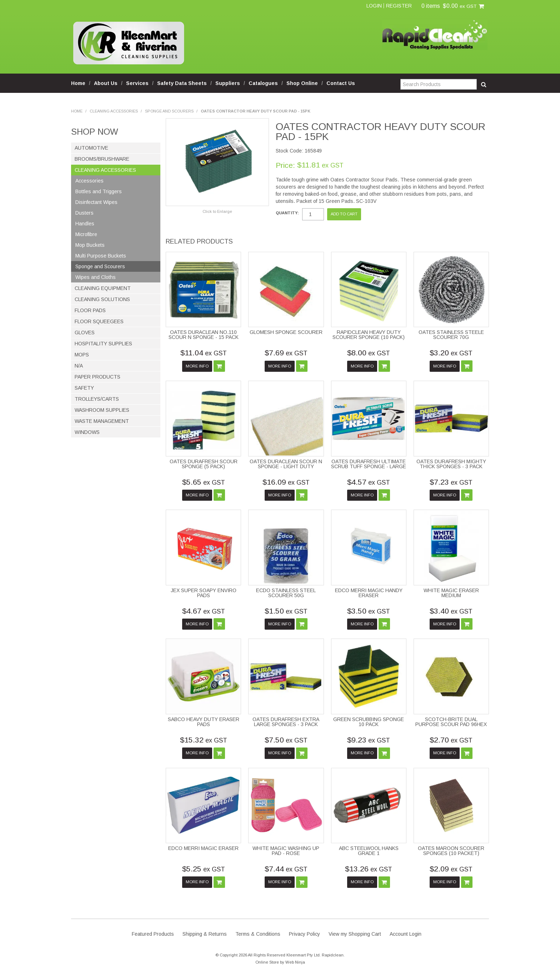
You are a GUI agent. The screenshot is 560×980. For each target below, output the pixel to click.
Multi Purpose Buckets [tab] (101, 256)
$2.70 (451, 740)
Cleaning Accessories (114, 111)
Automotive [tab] (91, 148)
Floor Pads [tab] (90, 310)
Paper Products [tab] (97, 377)
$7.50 (286, 740)
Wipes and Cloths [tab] (96, 277)
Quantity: (287, 213)
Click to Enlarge (217, 211)
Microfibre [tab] (86, 234)
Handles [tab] (85, 224)
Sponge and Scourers (169, 111)
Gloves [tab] (85, 332)
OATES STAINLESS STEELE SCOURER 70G (451, 335)
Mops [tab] (82, 355)
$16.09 (286, 482)
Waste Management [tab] (102, 421)
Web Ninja (295, 962)
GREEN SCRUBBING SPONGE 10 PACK (369, 722)
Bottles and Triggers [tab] (99, 191)
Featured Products (153, 934)
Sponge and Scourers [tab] (100, 266)
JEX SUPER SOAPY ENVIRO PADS (204, 593)
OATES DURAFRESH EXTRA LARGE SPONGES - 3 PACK (286, 722)
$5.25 (204, 869)
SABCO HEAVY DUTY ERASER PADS (204, 722)
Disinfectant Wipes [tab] (96, 202)
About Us (106, 83)
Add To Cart (219, 366)
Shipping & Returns (205, 934)
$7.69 (286, 353)
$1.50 (286, 611)
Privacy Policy (304, 934)
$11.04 (204, 353)
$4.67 (204, 611)
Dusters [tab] (84, 213)
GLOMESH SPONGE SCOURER (286, 332)
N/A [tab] (79, 366)
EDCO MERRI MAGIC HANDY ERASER (369, 593)
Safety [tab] (84, 388)
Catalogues (263, 83)
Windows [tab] (87, 432)
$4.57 (369, 482)
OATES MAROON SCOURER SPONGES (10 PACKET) (451, 851)
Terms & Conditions (258, 934)
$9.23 (369, 740)
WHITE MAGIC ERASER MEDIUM (451, 593)
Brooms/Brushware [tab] (102, 159)
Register (399, 6)
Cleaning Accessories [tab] (105, 170)
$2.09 (451, 869)
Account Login (406, 934)
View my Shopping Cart (355, 934)
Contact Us (341, 83)
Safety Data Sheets (182, 83)
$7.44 (286, 869)
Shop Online (302, 83)
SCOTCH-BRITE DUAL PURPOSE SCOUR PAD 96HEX (451, 722)
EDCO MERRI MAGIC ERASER (203, 848)
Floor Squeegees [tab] (99, 321)
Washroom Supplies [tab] (102, 410)
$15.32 (204, 740)
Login (374, 6)
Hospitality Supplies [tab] (103, 344)
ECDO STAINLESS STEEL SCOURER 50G (286, 593)
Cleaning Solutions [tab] (102, 299)
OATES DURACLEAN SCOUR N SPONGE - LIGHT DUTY (286, 464)
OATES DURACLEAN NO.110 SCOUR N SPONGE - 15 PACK (204, 335)
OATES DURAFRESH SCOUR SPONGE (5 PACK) (204, 464)
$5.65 (204, 482)
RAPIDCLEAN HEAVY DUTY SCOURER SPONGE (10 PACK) (369, 335)
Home (78, 83)
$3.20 (451, 353)
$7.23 (451, 482)
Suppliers (228, 83)
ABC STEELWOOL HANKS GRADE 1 (369, 851)
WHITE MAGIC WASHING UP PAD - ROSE (286, 851)
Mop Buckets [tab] (90, 245)
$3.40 (451, 611)
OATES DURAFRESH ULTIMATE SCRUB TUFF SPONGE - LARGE (369, 464)
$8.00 (369, 353)
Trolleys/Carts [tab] (97, 399)
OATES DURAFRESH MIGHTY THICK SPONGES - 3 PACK (451, 464)
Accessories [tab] (89, 181)
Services (137, 83)
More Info (197, 366)
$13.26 (369, 869)
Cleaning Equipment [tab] (103, 288)
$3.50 (369, 611)
